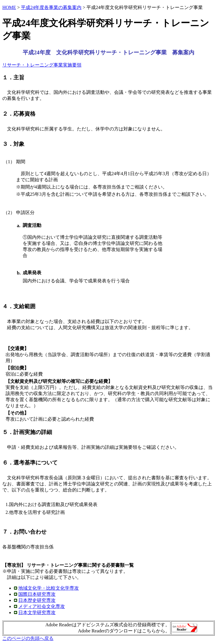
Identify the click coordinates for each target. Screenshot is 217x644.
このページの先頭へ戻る (28, 638)
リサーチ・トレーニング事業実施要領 (42, 65)
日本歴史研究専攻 (37, 600)
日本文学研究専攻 (37, 612)
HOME (9, 7)
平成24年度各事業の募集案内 (51, 7)
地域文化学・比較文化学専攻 (49, 588)
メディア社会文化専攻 (42, 606)
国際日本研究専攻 (37, 594)
